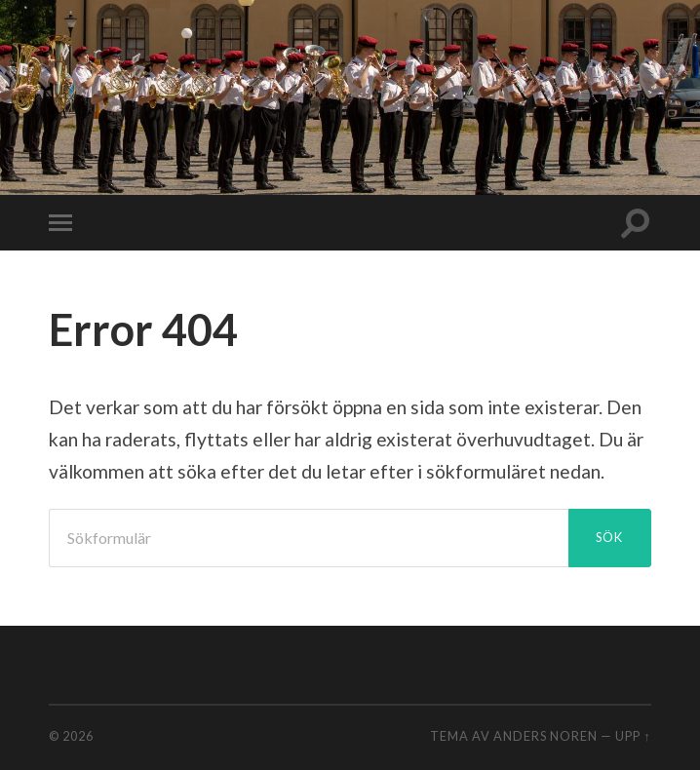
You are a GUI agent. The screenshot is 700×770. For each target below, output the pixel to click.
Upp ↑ (633, 736)
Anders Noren (545, 736)
